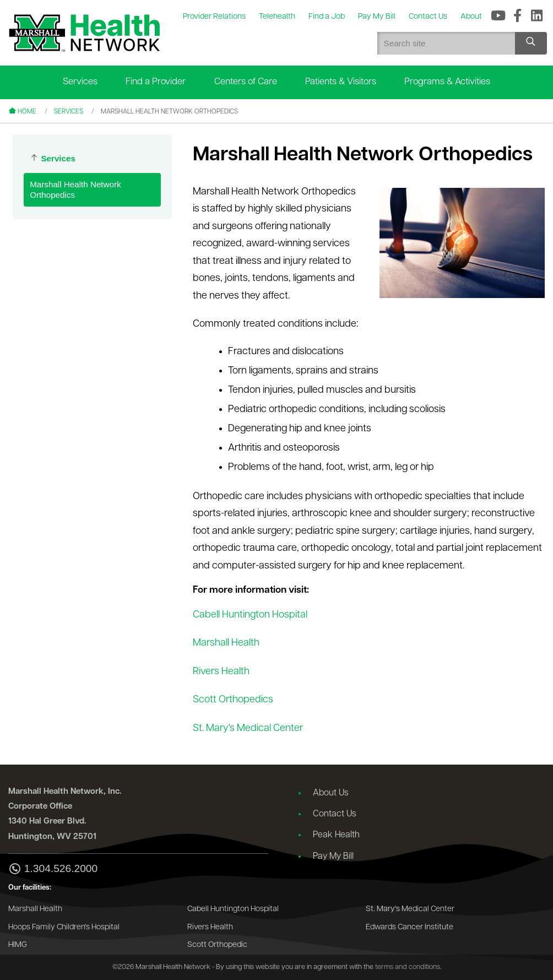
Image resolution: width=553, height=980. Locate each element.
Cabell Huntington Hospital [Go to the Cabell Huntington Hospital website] (233, 909)
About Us (331, 793)
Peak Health (336, 835)
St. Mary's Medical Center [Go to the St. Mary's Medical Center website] (410, 909)
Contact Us (335, 814)
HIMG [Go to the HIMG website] (18, 945)
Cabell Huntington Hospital (250, 615)
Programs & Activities (447, 82)
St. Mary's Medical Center (248, 729)
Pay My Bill (333, 857)
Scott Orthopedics (233, 700)
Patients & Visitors (341, 82)
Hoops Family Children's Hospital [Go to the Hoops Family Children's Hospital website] (64, 927)
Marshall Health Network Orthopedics (75, 189)
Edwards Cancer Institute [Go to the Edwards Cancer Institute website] (410, 927)
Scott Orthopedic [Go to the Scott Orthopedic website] (217, 945)
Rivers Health (221, 672)
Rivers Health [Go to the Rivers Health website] (210, 927)
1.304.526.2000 (53, 870)
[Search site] (531, 43)
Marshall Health (226, 643)
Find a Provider (156, 82)
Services (80, 82)
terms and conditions (408, 967)
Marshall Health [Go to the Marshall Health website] (35, 909)
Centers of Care (246, 82)
